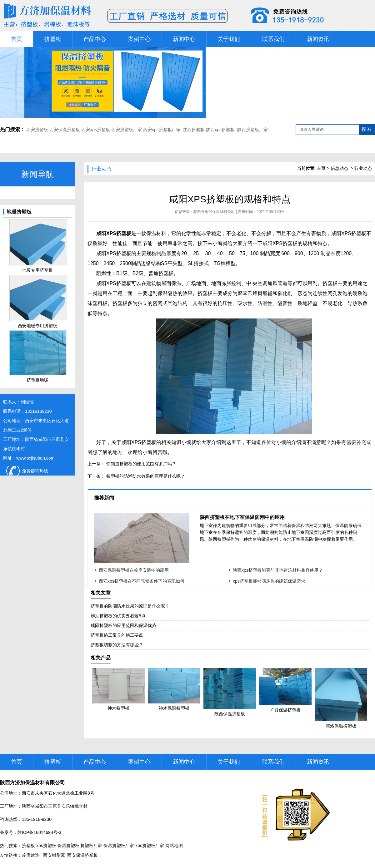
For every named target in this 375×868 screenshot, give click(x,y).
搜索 (367, 129)
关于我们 (229, 39)
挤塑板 (53, 39)
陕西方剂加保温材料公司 (214, 212)
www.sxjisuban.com (35, 458)
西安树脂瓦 (54, 855)
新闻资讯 (318, 39)
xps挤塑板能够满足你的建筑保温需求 (269, 581)
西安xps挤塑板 (96, 130)
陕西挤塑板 (194, 130)
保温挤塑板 (68, 846)
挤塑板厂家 (91, 846)
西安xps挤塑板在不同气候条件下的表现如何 (142, 581)
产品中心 (95, 39)
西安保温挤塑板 (65, 130)
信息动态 (339, 168)
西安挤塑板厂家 (127, 130)
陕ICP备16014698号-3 (39, 832)
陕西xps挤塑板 (220, 130)
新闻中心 (184, 39)
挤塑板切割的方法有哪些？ (117, 645)
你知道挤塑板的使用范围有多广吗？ (141, 464)
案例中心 (139, 39)
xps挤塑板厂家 (150, 846)
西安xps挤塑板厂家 (162, 130)
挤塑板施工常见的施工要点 (117, 635)
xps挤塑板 (46, 846)
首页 (17, 39)
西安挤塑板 (38, 130)
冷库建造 (31, 855)
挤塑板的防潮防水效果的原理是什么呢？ (145, 476)
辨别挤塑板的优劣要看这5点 (118, 616)
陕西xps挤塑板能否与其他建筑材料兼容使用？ (278, 570)
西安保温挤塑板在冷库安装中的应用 (134, 570)
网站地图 (174, 846)
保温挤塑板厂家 (119, 846)
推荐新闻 (105, 498)
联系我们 (273, 39)
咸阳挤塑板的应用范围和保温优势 (123, 625)
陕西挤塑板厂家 (252, 130)
